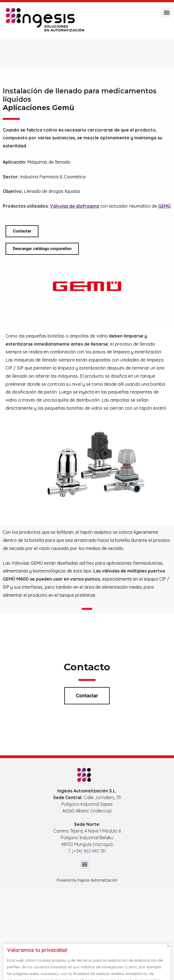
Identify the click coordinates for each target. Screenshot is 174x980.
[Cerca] (168, 946)
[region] (87, 960)
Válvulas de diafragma (75, 206)
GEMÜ (164, 206)
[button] (167, 12)
